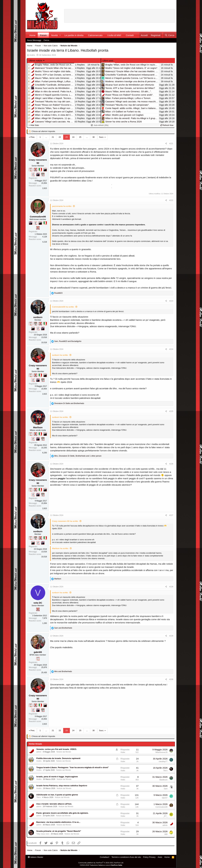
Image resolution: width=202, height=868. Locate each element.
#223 (171, 301)
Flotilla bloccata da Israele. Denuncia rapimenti (58, 758)
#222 (171, 200)
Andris (32, 55)
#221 (171, 144)
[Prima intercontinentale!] (31, 170)
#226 (171, 464)
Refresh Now (167, 125)
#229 (171, 636)
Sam (166, 789)
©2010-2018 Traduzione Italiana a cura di (101, 865)
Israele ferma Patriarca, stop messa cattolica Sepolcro (62, 786)
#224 (171, 349)
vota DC (38, 603)
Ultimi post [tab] (108, 61)
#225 (171, 411)
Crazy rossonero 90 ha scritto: (65, 521)
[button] (60, 35)
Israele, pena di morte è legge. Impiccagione (57, 777)
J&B (166, 834)
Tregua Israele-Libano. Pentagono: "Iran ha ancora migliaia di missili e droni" (73, 767)
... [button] (46, 137)
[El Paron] (45, 170)
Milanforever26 (161, 752)
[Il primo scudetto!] (40, 170)
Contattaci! (105, 857)
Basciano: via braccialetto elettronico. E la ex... (58, 822)
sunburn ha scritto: (60, 355)
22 (60, 137)
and (69, 403)
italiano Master (36, 857)
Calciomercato (95, 35)
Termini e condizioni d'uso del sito (126, 857)
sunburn (38, 317)
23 (67, 137)
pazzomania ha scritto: (62, 206)
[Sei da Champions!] (33, 174)
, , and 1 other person (78, 456)
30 (93, 137)
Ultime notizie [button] (35, 61)
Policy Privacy (149, 857)
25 (80, 137)
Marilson (38, 427)
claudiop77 (163, 761)
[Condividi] (166, 144)
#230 (171, 679)
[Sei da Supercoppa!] (43, 174)
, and (68, 341)
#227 (171, 515)
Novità (54, 35)
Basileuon (164, 780)
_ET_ (165, 816)
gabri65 (38, 652)
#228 (171, 587)
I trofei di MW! (114, 35)
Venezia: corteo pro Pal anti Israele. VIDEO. (57, 749)
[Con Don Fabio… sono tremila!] (38, 174)
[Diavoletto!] (35, 170)
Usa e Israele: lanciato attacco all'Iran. (54, 804)
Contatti (130, 35)
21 (53, 137)
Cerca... (47, 40)
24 (73, 137)
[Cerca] (170, 35)
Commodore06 (38, 217)
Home (32, 35)
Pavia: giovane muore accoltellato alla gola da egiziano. (62, 813)
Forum (43, 35)
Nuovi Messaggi (34, 40)
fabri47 (165, 798)
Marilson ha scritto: (60, 548)
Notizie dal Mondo (64, 752)
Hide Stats (34, 125)
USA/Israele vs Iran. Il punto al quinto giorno (57, 795)
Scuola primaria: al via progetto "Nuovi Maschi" (59, 831)
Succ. (102, 137)
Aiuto (160, 857)
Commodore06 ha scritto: (63, 307)
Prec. (33, 137)
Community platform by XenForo (101, 863)
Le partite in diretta (74, 35)
